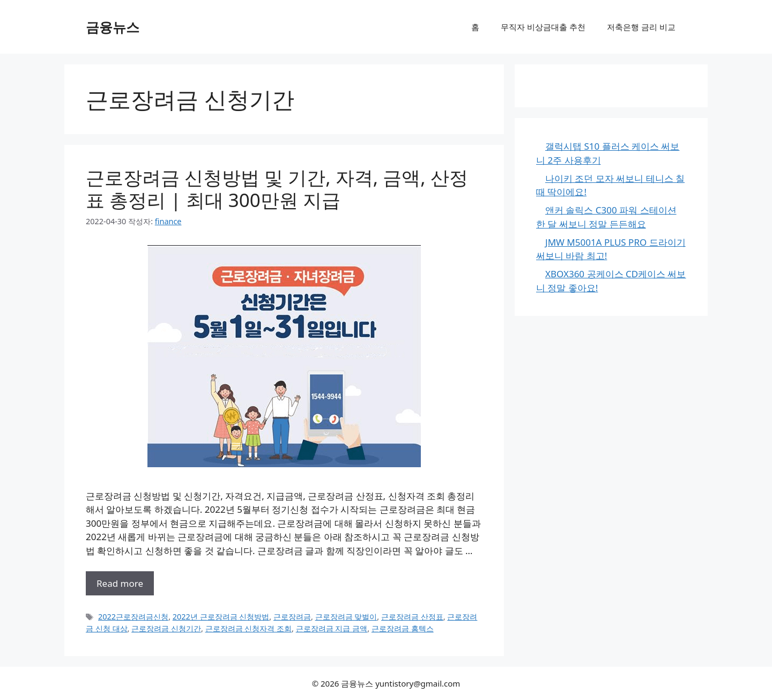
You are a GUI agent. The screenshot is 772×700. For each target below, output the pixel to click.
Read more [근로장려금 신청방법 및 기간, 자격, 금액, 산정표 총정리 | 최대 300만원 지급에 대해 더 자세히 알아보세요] (120, 583)
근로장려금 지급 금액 (332, 628)
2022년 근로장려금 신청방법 (221, 617)
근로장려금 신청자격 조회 (249, 628)
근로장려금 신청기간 (166, 628)
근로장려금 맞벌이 (346, 617)
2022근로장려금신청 (133, 617)
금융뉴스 (113, 27)
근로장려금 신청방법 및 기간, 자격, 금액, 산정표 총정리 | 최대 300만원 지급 (277, 189)
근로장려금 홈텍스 (403, 628)
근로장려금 (292, 617)
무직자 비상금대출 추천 (543, 27)
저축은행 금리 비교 (641, 27)
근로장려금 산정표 (412, 617)
